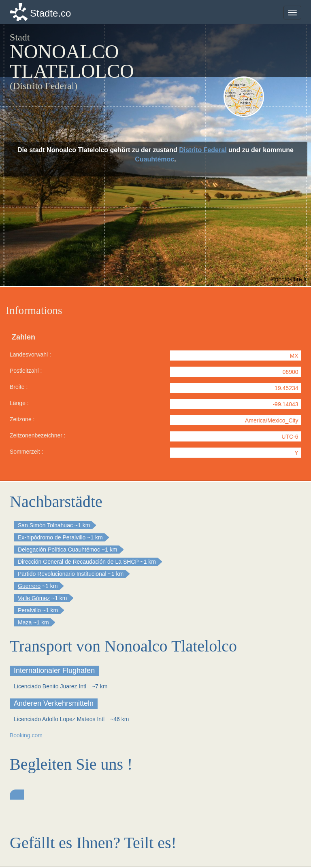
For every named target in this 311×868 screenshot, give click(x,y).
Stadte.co (50, 13)
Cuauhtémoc (154, 159)
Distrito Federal (203, 150)
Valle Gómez (34, 598)
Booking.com (26, 735)
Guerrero (29, 586)
